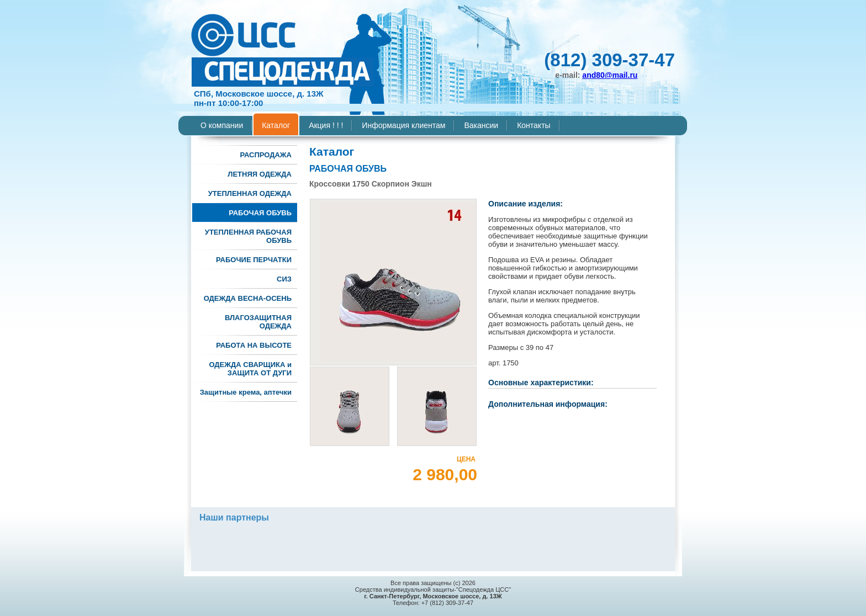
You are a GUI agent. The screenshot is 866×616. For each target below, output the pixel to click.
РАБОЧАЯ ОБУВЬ (260, 213)
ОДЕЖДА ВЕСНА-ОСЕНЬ (248, 298)
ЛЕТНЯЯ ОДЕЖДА (260, 174)
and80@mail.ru (610, 75)
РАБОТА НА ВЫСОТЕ (254, 345)
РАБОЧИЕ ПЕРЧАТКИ (254, 260)
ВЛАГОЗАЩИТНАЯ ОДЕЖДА (258, 322)
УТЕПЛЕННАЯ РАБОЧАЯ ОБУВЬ (248, 236)
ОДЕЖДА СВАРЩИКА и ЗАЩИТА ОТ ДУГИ (250, 369)
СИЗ (284, 279)
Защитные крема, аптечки (246, 392)
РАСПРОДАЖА (266, 155)
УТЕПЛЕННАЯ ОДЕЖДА (250, 193)
